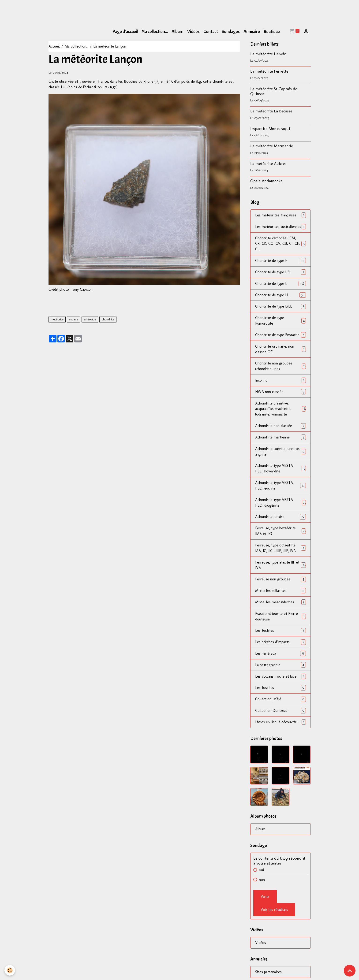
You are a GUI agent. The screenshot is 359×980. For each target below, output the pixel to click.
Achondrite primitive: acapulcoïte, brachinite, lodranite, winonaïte (280, 410)
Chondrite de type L (280, 284)
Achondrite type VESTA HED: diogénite (280, 504)
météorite (57, 319)
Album (178, 32)
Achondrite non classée (280, 427)
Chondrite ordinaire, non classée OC (280, 350)
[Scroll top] (350, 971)
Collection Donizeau (280, 713)
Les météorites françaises (280, 215)
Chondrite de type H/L (280, 272)
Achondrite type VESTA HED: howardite (280, 470)
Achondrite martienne (280, 438)
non (262, 882)
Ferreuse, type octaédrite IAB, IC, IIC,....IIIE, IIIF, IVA (280, 549)
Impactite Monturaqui (270, 128)
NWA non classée (280, 392)
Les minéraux (280, 655)
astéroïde (90, 319)
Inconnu (280, 381)
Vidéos (193, 32)
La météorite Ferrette (269, 71)
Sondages (231, 32)
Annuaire (252, 32)
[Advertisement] (85, 11)
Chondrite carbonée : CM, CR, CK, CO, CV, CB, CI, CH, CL (280, 244)
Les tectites (280, 632)
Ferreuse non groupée (280, 581)
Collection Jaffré (280, 701)
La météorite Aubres (268, 163)
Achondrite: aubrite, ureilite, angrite (280, 452)
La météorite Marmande (272, 146)
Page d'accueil (125, 32)
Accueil (54, 46)
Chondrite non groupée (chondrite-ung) (280, 367)
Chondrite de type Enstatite (280, 335)
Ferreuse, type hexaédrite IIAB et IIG (280, 532)
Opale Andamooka (266, 181)
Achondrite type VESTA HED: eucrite (280, 487)
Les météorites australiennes (280, 227)
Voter (265, 899)
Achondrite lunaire (280, 518)
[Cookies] (10, 970)
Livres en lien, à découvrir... (280, 724)
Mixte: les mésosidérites (280, 604)
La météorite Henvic (268, 54)
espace (74, 319)
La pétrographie (280, 667)
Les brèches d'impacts (280, 644)
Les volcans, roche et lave (280, 678)
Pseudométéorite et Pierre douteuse (280, 618)
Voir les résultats (274, 912)
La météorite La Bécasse (271, 111)
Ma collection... (155, 32)
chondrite (108, 319)
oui (261, 872)
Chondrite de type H (280, 261)
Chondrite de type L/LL (280, 307)
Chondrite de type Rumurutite (280, 321)
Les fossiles (280, 690)
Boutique (272, 32)
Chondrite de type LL (280, 295)
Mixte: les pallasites (280, 592)
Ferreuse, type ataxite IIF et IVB (280, 566)
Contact (211, 32)
